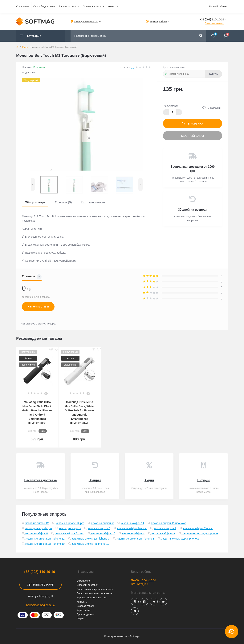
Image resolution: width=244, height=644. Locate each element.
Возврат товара (86, 606)
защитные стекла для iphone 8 (135, 539)
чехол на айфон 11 (133, 523)
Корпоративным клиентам (92, 597)
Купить (214, 74)
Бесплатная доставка (40, 480)
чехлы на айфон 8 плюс (69, 533)
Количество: (171, 106)
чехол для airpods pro (39, 528)
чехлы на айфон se (163, 533)
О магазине (23, 6)
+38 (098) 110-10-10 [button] (41, 572)
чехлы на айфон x (133, 533)
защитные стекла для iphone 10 (45, 544)
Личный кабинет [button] (218, 6)
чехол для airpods (70, 528)
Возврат (95, 480)
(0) (132, 68)
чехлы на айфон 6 (99, 528)
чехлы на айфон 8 (37, 533)
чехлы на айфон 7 (165, 528)
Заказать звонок (214, 23)
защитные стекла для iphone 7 (91, 539)
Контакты (113, 6)
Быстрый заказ (192, 136)
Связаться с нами (41, 585)
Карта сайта (83, 610)
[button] (86, 21)
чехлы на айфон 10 (103, 533)
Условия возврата (94, 6)
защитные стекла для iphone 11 (45, 539)
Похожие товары (93, 202)
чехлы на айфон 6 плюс (132, 528)
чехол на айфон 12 (37, 523)
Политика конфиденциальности (95, 589)
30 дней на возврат (193, 210)
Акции (149, 480)
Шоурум (203, 480)
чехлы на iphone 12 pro (70, 523)
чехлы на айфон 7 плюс (198, 528)
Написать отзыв (38, 307)
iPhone (25, 47)
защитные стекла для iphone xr (180, 539)
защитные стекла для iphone (200, 533)
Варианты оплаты (69, 6)
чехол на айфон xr (102, 523)
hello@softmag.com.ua (41, 605)
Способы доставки (44, 6)
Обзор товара (35, 202)
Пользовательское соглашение (94, 593)
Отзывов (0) (63, 202)
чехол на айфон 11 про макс (169, 523)
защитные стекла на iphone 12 (91, 544)
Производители (85, 614)
